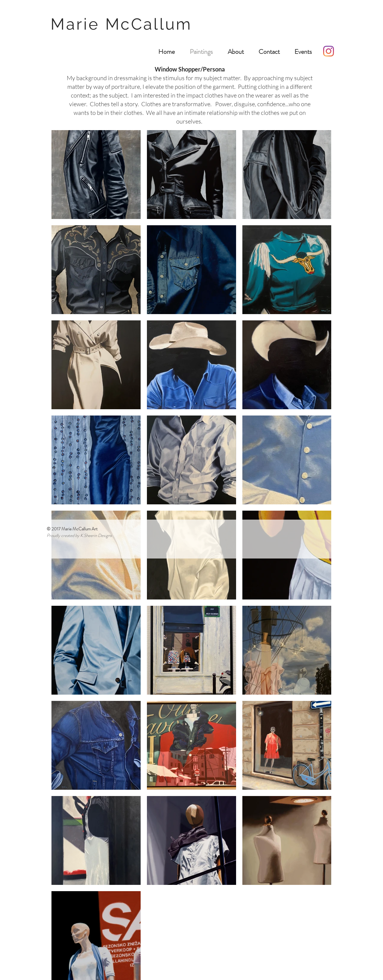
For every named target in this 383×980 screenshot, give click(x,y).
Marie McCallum (124, 24)
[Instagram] (329, 51)
